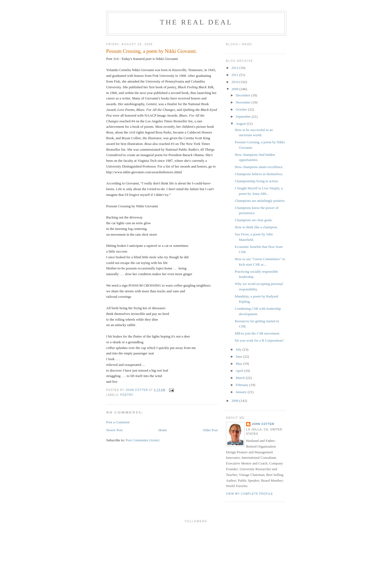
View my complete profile (249, 494)
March (241, 378)
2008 (235, 401)
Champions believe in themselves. (259, 174)
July (239, 349)
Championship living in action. (257, 181)
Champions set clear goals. (254, 220)
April (240, 371)
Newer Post (114, 430)
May (239, 364)
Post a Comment (118, 422)
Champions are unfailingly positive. (260, 201)
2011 (235, 75)
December (244, 95)
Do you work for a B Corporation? (259, 340)
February (243, 385)
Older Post (210, 430)
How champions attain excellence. (259, 167)
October (242, 109)
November (244, 102)
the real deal (196, 22)
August (241, 124)
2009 (235, 89)
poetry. (127, 395)
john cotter (263, 424)
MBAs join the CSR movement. (257, 333)
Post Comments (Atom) (143, 440)
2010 (235, 82)
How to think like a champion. (256, 227)
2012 (235, 68)
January (242, 392)
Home (163, 430)
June (239, 356)
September (244, 116)
